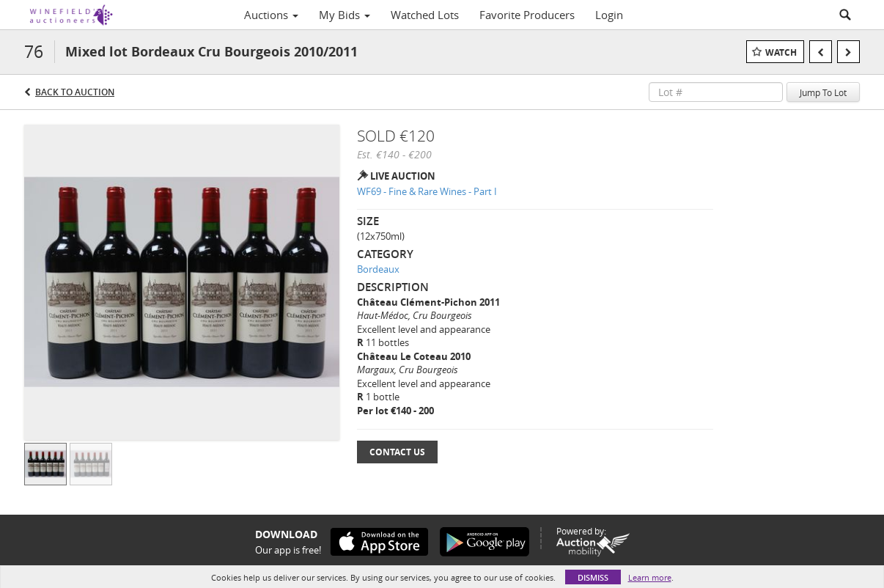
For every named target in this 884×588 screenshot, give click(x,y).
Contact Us (397, 452)
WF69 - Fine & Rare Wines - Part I (427, 191)
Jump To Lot (823, 92)
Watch (781, 52)
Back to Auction (75, 92)
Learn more (650, 577)
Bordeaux (378, 269)
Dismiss (593, 577)
